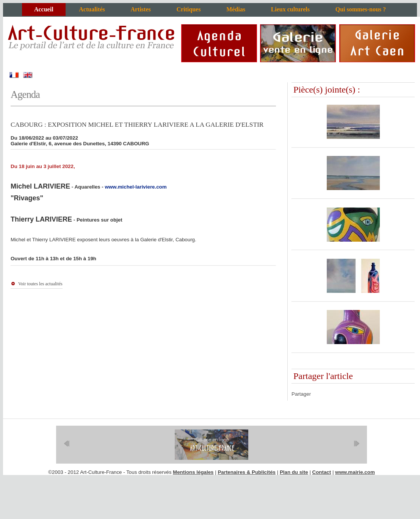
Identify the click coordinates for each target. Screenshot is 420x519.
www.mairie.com (355, 472)
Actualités (92, 9)
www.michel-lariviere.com (136, 187)
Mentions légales (193, 472)
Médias (236, 9)
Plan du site (294, 472)
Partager (301, 394)
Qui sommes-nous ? (361, 9)
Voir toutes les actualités (40, 284)
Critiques (188, 9)
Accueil (44, 9)
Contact (322, 472)
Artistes (140, 9)
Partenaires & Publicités (247, 472)
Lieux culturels (290, 9)
